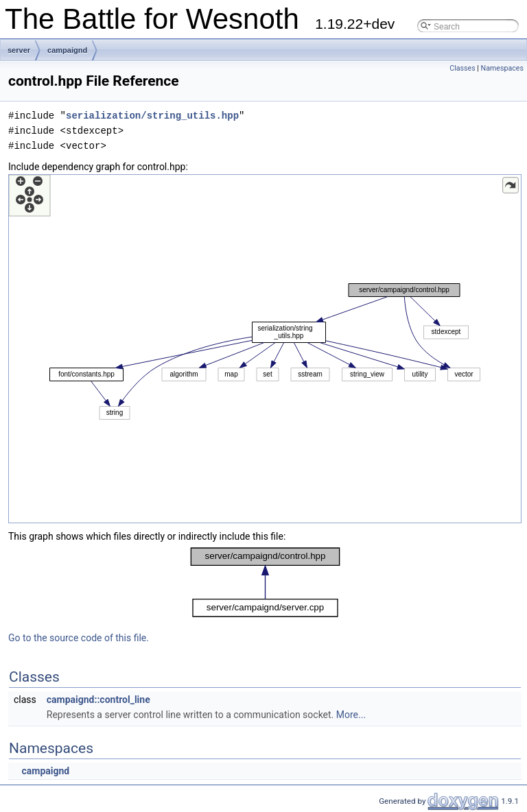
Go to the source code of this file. (79, 638)
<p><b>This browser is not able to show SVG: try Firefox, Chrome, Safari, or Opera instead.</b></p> (265, 349)
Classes (462, 68)
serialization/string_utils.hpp (152, 116)
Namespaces (502, 68)
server (19, 50)
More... (351, 715)
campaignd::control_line (98, 700)
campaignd (67, 50)
